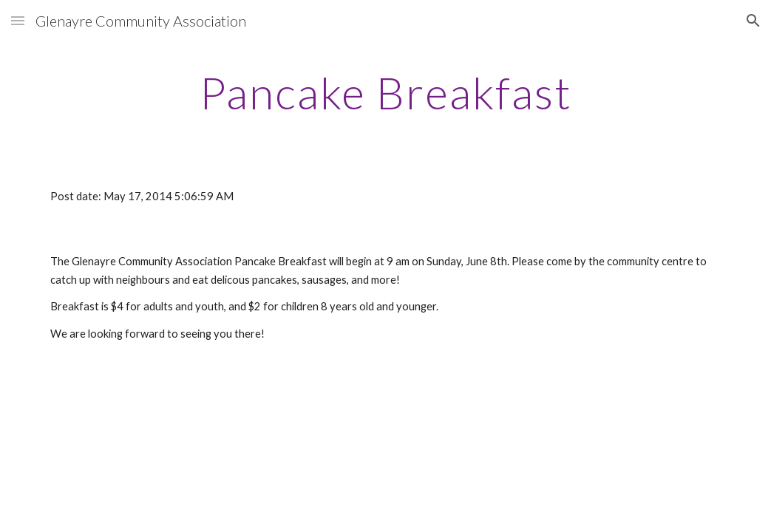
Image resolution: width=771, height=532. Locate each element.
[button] (18, 20)
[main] (385, 92)
